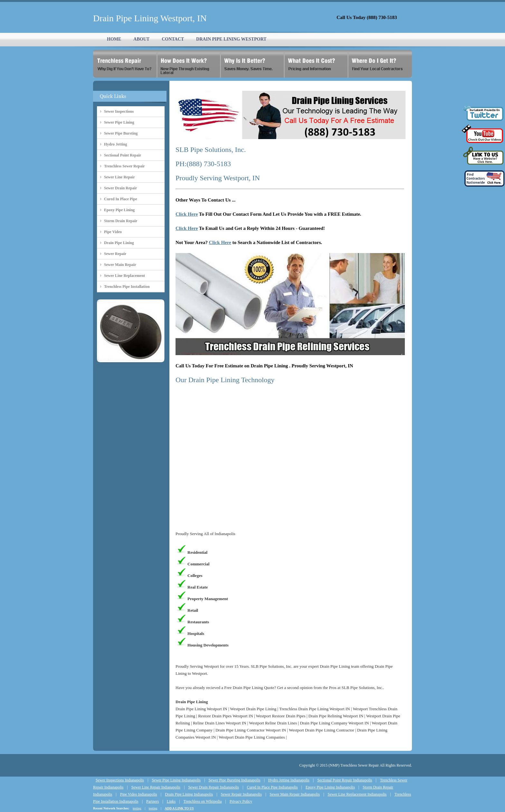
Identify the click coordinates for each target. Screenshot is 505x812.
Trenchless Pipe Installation (127, 287)
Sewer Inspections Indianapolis (120, 780)
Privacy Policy (241, 801)
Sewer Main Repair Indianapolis (295, 794)
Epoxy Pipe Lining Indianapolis (330, 787)
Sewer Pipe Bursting (121, 133)
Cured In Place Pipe (121, 199)
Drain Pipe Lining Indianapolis (189, 794)
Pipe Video (113, 232)
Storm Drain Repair (121, 221)
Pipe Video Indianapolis (139, 794)
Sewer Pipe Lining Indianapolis (176, 780)
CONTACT (173, 39)
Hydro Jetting (115, 144)
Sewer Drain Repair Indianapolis (214, 787)
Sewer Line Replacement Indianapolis (357, 794)
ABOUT (141, 39)
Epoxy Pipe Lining (119, 210)
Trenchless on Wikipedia (203, 801)
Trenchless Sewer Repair (124, 166)
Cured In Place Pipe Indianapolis (272, 787)
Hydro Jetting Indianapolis (289, 780)
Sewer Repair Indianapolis (241, 794)
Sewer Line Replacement (124, 276)
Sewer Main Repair (120, 265)
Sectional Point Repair (123, 155)
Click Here (187, 214)
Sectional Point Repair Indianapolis (345, 780)
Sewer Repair (115, 254)
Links (171, 801)
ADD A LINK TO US (179, 808)
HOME (114, 39)
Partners (152, 801)
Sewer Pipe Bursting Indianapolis (234, 780)
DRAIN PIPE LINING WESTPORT (231, 39)
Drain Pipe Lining (119, 243)
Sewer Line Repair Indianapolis (156, 787)
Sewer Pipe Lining (119, 122)
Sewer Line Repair (119, 177)
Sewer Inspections (119, 111)
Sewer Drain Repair (120, 188)
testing (137, 808)
